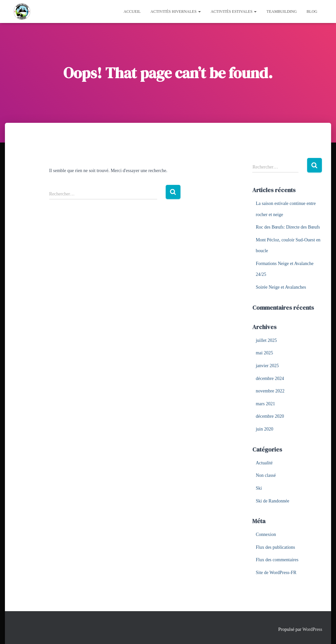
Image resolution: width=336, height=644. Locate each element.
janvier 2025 (267, 366)
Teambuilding (282, 11)
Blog (312, 11)
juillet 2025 (266, 340)
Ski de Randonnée (272, 501)
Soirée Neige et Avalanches (281, 287)
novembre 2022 (270, 391)
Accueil (132, 11)
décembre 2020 (270, 416)
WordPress (312, 629)
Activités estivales (234, 11)
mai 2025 (264, 353)
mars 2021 (265, 404)
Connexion (266, 534)
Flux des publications (275, 547)
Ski (259, 488)
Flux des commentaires (277, 560)
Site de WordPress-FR (276, 573)
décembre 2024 (270, 378)
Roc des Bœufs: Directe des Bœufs (288, 227)
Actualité (264, 463)
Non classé (266, 475)
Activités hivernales (176, 11)
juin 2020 (264, 429)
